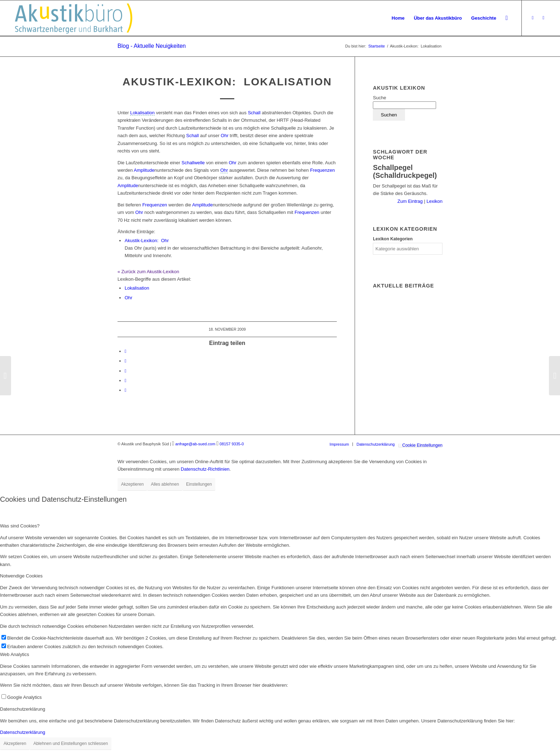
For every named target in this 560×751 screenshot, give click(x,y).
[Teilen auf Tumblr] (126, 371)
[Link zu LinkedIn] (544, 18)
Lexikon (434, 201)
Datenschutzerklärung (22, 732)
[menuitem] (398, 18)
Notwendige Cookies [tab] (21, 576)
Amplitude (144, 170)
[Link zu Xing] (533, 18)
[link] (142, 113)
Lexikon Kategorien (393, 239)
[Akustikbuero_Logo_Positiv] (74, 18)
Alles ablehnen (165, 484)
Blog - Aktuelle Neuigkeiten (152, 46)
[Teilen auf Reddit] (126, 380)
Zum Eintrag (411, 201)
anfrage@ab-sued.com (195, 444)
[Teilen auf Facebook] (126, 351)
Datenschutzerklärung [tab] (22, 709)
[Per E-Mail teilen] (126, 390)
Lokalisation (137, 288)
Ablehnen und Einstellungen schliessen (71, 744)
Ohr (225, 136)
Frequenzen (322, 170)
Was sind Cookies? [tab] (20, 526)
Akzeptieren (132, 484)
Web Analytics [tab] (14, 654)
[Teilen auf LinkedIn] (126, 361)
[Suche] (506, 18)
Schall (254, 113)
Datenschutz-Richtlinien (205, 469)
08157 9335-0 (232, 444)
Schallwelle (193, 163)
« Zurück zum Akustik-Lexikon (148, 272)
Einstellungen (199, 484)
